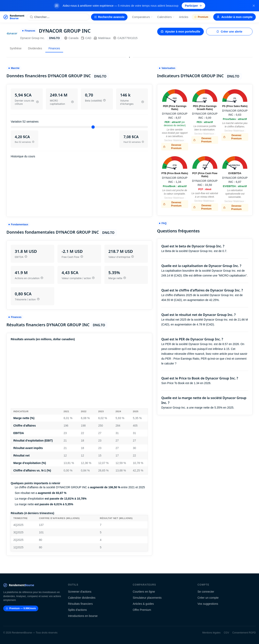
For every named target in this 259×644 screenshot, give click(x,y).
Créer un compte (208, 598)
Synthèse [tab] (16, 48)
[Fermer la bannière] (254, 6)
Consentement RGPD (244, 633)
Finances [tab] (54, 48)
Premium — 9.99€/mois (21, 608)
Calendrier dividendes (82, 598)
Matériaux (102, 38)
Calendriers (166, 17)
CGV (226, 633)
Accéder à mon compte (235, 17)
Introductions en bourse (83, 616)
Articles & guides (143, 604)
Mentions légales (211, 633)
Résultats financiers (80, 604)
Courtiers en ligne (144, 592)
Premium (201, 17)
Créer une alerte (229, 32)
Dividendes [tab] (35, 48)
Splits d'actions (77, 610)
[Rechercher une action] (58, 17)
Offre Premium (142, 610)
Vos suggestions (208, 604)
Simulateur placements (147, 598)
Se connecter (206, 592)
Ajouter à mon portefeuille (180, 32)
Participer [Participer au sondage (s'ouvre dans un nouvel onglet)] (194, 6)
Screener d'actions (80, 592)
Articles (184, 17)
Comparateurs (142, 17)
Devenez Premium (172, 147)
